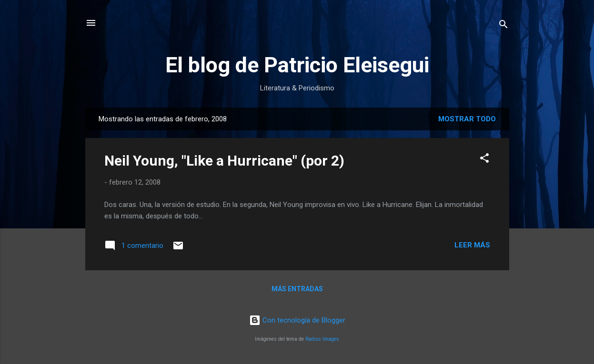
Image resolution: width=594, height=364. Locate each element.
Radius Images (322, 339)
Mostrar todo (467, 119)
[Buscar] (503, 26)
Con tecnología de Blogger (297, 320)
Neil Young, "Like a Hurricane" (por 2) (224, 161)
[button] (484, 160)
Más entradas (297, 289)
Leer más (472, 245)
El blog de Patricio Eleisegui (297, 65)
